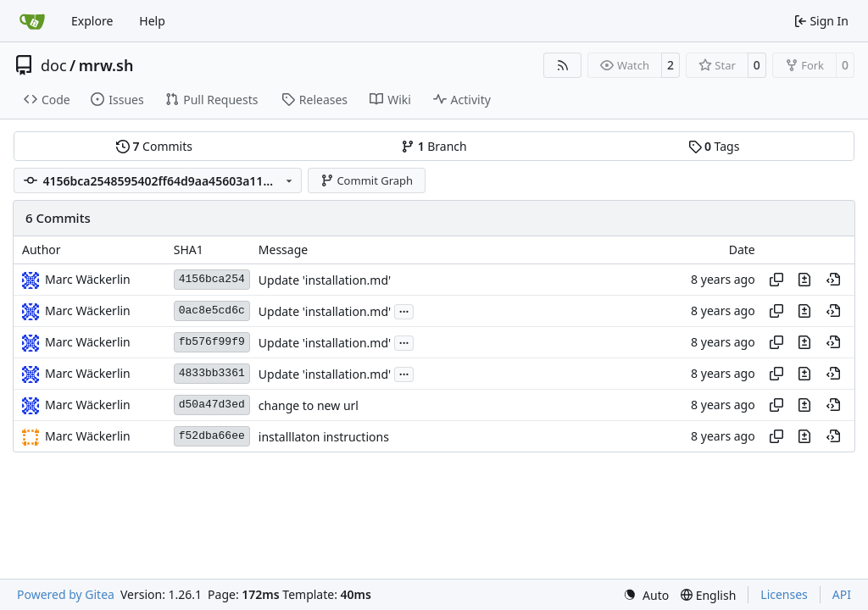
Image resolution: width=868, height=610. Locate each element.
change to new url (309, 405)
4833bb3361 (212, 373)
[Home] (32, 21)
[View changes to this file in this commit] (804, 280)
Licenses (784, 594)
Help (152, 21)
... (404, 310)
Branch (434, 146)
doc (54, 65)
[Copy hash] (776, 280)
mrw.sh (106, 65)
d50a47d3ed (212, 405)
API (842, 594)
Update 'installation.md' (325, 280)
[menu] (646, 595)
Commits (154, 146)
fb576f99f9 (212, 342)
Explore (92, 21)
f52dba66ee (212, 436)
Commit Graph (367, 180)
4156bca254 (212, 279)
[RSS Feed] (563, 65)
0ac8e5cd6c (212, 311)
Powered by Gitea (66, 594)
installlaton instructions (324, 437)
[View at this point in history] (833, 280)
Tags (714, 146)
